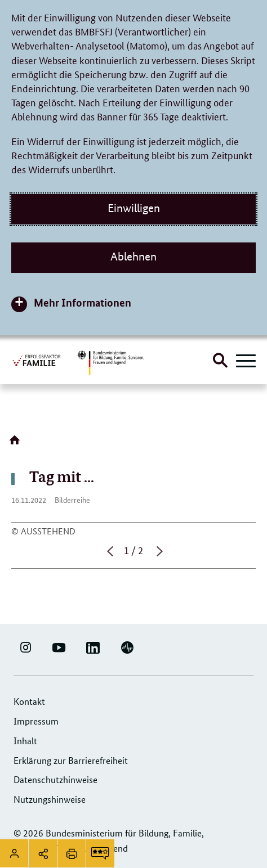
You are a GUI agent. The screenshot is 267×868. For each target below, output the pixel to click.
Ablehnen (133, 257)
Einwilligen (134, 208)
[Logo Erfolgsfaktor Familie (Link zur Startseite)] (37, 360)
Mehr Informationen (83, 302)
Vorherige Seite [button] (109, 551)
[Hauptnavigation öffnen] (246, 362)
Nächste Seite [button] (158, 551)
